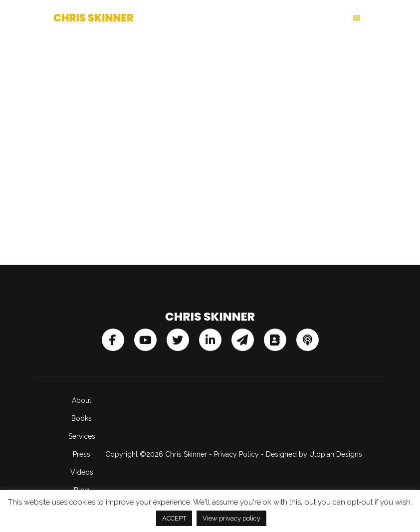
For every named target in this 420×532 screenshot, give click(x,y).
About (82, 400)
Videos (82, 472)
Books (82, 418)
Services (82, 436)
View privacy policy (231, 518)
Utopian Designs (336, 454)
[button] (288, 18)
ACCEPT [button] (174, 518)
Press (82, 454)
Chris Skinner (94, 18)
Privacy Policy (236, 454)
